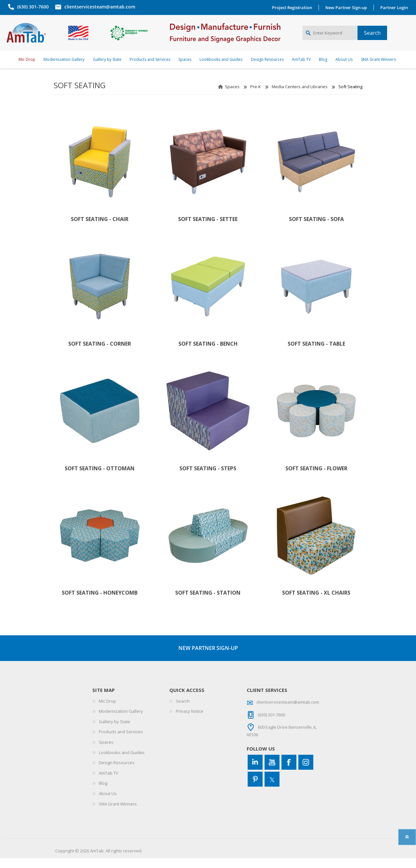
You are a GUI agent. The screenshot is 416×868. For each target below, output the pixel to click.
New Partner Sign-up (348, 7)
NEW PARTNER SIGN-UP (208, 658)
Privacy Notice (190, 721)
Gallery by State (115, 731)
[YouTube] (272, 772)
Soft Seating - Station (208, 603)
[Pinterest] (255, 789)
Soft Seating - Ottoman (100, 478)
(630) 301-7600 (31, 7)
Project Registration (294, 7)
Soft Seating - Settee (208, 229)
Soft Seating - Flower (316, 478)
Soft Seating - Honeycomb (100, 603)
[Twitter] (272, 789)
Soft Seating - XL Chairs (316, 603)
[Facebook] (289, 772)
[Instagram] (306, 772)
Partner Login (396, 7)
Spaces (232, 96)
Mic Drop (107, 711)
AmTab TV (109, 783)
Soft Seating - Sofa (316, 229)
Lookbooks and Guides (122, 762)
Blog (103, 793)
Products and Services (121, 741)
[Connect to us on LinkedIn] (255, 772)
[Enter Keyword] (330, 38)
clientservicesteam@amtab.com (98, 7)
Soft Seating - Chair (100, 229)
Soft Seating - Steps (208, 478)
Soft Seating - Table (316, 354)
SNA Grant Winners (118, 814)
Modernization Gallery (121, 721)
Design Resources (117, 772)
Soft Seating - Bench (208, 354)
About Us (108, 803)
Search (183, 711)
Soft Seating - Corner (100, 354)
